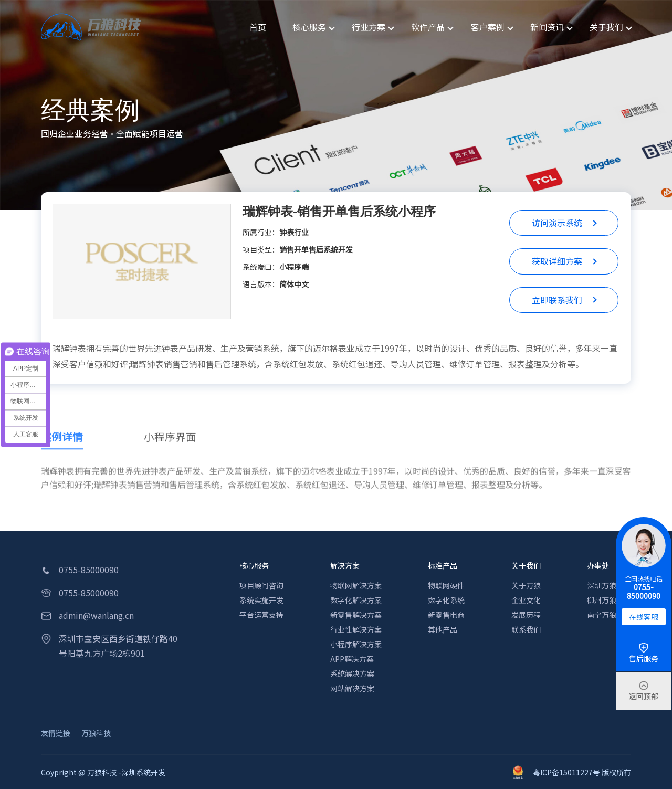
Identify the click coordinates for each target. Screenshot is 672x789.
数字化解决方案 (356, 600)
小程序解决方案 (356, 644)
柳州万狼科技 (609, 600)
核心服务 (254, 565)
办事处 (598, 565)
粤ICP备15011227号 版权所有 (572, 772)
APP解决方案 (352, 659)
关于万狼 (526, 585)
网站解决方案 (352, 688)
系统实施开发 (261, 600)
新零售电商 (446, 615)
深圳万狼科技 (609, 585)
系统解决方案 (352, 674)
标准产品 (443, 565)
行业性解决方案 (356, 629)
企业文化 (526, 600)
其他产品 (443, 629)
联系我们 (526, 629)
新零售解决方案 (356, 615)
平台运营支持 (261, 615)
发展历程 (526, 615)
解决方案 (345, 565)
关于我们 (526, 565)
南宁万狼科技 (609, 615)
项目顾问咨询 (261, 585)
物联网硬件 (446, 585)
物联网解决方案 (356, 585)
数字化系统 (446, 600)
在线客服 (644, 617)
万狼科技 (96, 733)
